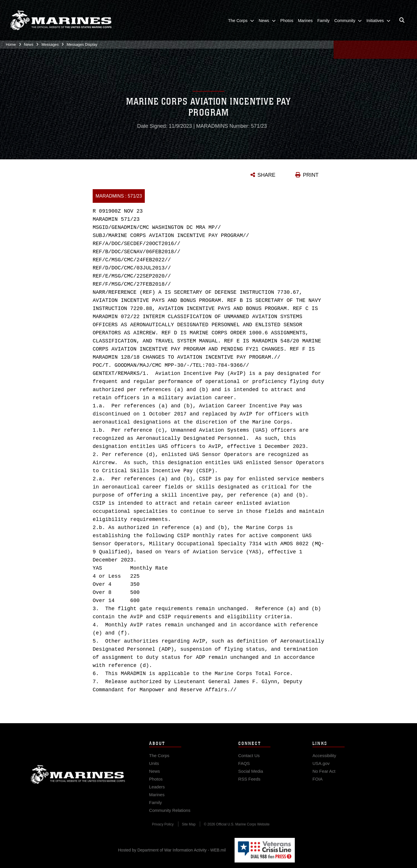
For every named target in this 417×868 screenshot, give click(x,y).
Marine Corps (78, 780)
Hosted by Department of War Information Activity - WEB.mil (172, 850)
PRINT (311, 175)
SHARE (266, 175)
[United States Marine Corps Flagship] (61, 20)
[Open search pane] (402, 20)
